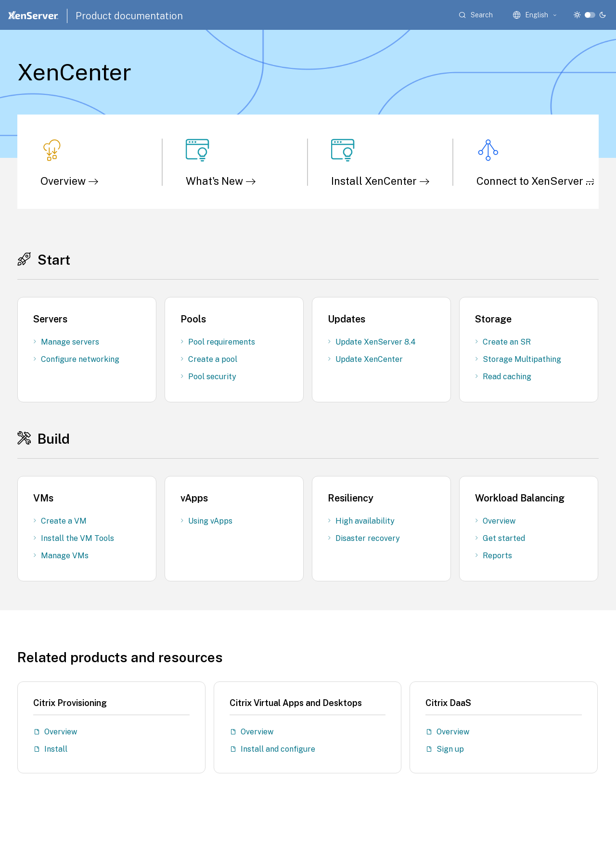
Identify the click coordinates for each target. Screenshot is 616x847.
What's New (221, 181)
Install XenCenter (380, 181)
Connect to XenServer (536, 181)
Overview (70, 181)
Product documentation (129, 16)
